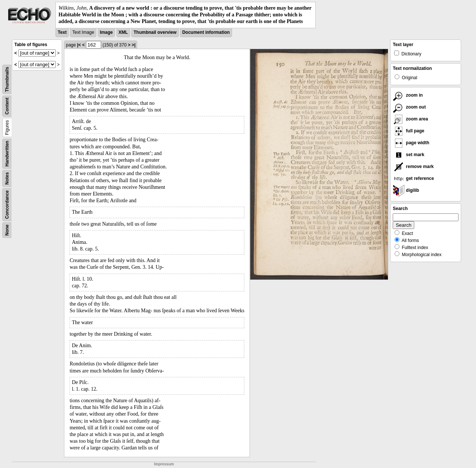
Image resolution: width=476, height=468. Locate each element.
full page (409, 131)
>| (134, 45)
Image (107, 32)
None (7, 230)
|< (79, 45)
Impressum (164, 464)
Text (62, 32)
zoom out (409, 107)
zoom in (408, 95)
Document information (206, 32)
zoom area (410, 119)
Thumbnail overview (155, 32)
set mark (409, 155)
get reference (413, 178)
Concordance (7, 205)
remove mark (413, 167)
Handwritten (7, 153)
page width (411, 143)
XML (123, 32)
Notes (7, 178)
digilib (406, 190)
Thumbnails (7, 79)
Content (7, 106)
